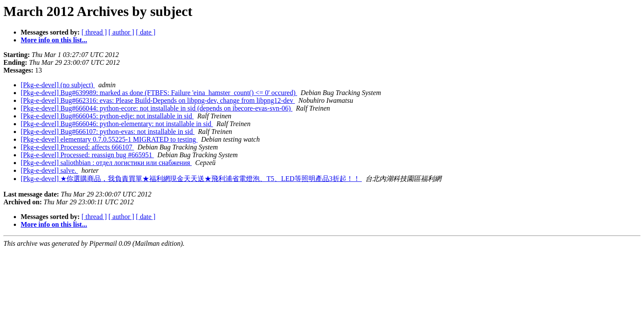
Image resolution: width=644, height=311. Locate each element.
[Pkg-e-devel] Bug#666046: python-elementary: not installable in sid (117, 124)
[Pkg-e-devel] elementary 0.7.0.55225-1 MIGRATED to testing (109, 139)
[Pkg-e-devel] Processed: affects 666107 (77, 147)
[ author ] (122, 32)
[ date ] (146, 32)
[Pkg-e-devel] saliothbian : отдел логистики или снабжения (106, 163)
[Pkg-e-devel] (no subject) (58, 85)
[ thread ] (94, 32)
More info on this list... (54, 40)
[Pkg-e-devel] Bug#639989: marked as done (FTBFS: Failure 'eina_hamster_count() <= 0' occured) (159, 93)
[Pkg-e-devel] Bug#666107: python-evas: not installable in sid (108, 132)
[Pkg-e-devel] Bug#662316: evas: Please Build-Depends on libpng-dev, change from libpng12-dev (158, 100)
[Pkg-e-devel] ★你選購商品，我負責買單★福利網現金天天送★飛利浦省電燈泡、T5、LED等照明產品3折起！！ (191, 179)
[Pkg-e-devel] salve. (49, 170)
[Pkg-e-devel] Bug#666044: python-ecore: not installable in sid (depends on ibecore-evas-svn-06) (157, 108)
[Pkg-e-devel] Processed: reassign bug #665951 (87, 155)
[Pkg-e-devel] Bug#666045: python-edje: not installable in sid (107, 116)
